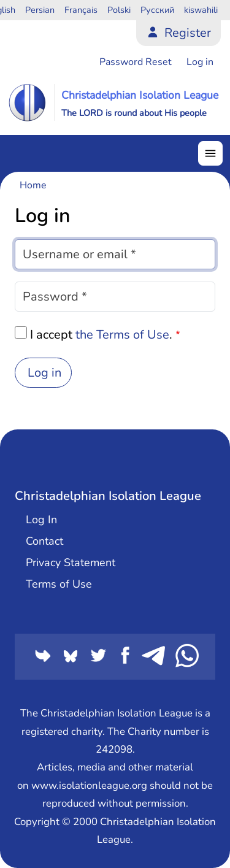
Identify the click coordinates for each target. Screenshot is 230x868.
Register (188, 33)
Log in (200, 62)
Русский (157, 10)
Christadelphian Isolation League (140, 95)
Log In (41, 520)
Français (81, 10)
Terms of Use (59, 584)
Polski (119, 10)
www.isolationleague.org (89, 785)
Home (33, 185)
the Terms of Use (122, 335)
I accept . (101, 335)
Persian (40, 10)
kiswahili (201, 10)
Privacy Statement (71, 563)
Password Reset (136, 62)
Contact (44, 541)
